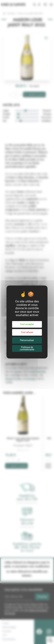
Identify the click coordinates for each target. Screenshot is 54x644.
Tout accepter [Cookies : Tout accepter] (27, 324)
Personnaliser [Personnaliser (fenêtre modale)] (27, 340)
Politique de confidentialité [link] (27, 348)
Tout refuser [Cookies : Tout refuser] (27, 332)
